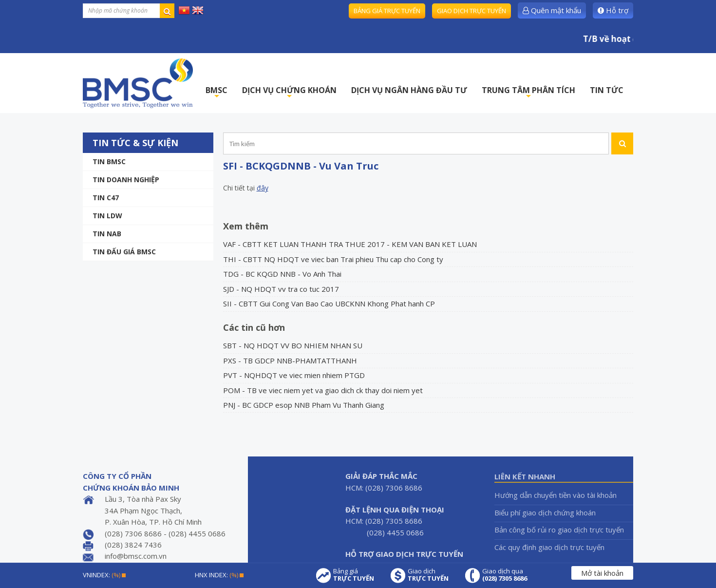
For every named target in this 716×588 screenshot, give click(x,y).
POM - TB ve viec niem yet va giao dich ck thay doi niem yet (323, 390)
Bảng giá (354, 575)
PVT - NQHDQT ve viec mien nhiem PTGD (294, 375)
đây (263, 188)
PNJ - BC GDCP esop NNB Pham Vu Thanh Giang (304, 405)
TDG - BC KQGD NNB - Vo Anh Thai (282, 274)
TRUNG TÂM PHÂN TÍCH (528, 93)
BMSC (217, 93)
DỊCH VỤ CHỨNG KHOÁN (289, 93)
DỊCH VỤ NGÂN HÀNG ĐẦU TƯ (409, 90)
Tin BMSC (109, 161)
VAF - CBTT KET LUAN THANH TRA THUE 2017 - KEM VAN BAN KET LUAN (350, 244)
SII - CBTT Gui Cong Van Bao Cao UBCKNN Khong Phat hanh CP (329, 303)
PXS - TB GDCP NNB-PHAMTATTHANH (290, 360)
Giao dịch (428, 575)
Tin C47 (106, 198)
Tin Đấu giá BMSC (124, 252)
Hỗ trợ (613, 10)
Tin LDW (107, 216)
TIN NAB (107, 234)
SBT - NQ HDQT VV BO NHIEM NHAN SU (293, 345)
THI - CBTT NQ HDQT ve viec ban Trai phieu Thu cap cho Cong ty (333, 259)
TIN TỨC (607, 90)
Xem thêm (246, 226)
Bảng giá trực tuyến (387, 11)
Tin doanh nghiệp (126, 180)
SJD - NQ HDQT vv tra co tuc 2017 (281, 289)
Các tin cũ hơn (254, 327)
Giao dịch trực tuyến (471, 11)
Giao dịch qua (505, 575)
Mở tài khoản (602, 573)
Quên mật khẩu (552, 10)
